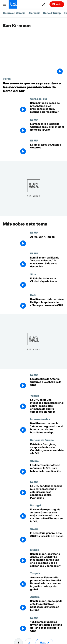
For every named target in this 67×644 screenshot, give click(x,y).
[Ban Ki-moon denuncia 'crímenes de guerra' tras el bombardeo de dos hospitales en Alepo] (47, 428)
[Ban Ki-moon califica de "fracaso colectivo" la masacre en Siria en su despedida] (47, 262)
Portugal (36, 505)
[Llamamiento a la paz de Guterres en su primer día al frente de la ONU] (47, 129)
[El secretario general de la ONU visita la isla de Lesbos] (47, 538)
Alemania (34, 13)
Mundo (35, 549)
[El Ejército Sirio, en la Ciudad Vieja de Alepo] (47, 283)
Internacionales (40, 419)
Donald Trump (52, 13)
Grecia (34, 529)
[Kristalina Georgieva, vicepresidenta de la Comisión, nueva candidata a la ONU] (47, 449)
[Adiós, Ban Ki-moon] (47, 241)
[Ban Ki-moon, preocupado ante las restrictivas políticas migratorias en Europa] (47, 606)
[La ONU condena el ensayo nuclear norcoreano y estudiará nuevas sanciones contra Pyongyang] (47, 492)
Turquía (35, 573)
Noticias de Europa (42, 440)
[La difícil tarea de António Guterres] (47, 149)
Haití (33, 295)
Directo (57, 4)
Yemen (35, 395)
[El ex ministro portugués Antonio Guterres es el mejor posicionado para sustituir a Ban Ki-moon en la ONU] (47, 515)
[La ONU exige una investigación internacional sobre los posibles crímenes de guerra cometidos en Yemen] (47, 406)
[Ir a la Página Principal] (13, 4)
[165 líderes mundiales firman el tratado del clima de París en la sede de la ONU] (47, 626)
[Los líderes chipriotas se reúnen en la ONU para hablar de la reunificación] (47, 470)
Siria (33, 274)
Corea (7, 78)
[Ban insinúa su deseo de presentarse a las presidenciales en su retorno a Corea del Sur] (47, 108)
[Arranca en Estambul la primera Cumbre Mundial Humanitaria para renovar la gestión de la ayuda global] (47, 583)
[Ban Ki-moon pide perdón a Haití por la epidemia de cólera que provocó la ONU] (47, 304)
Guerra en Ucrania (14, 13)
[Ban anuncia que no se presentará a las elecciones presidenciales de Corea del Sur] (33, 87)
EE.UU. (34, 120)
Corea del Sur (39, 99)
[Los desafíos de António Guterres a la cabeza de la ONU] (47, 384)
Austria (35, 597)
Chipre (34, 461)
